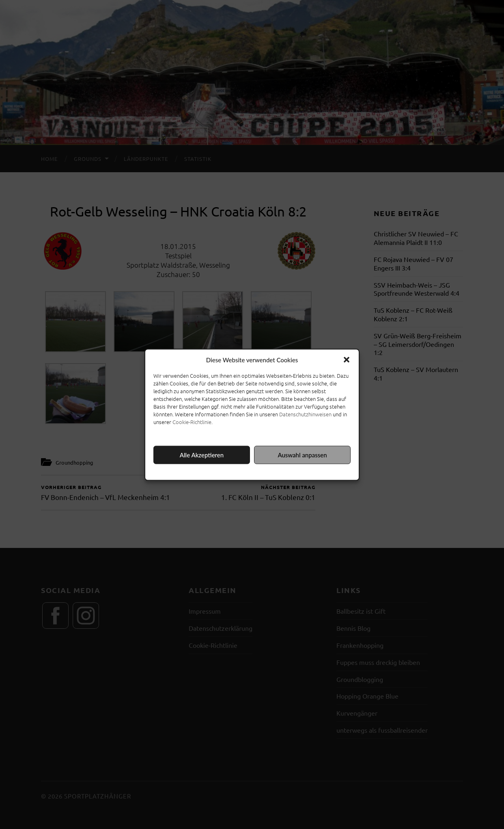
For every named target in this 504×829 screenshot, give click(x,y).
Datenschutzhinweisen (305, 414)
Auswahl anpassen (302, 455)
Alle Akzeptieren (202, 455)
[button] (347, 359)
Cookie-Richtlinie (192, 421)
